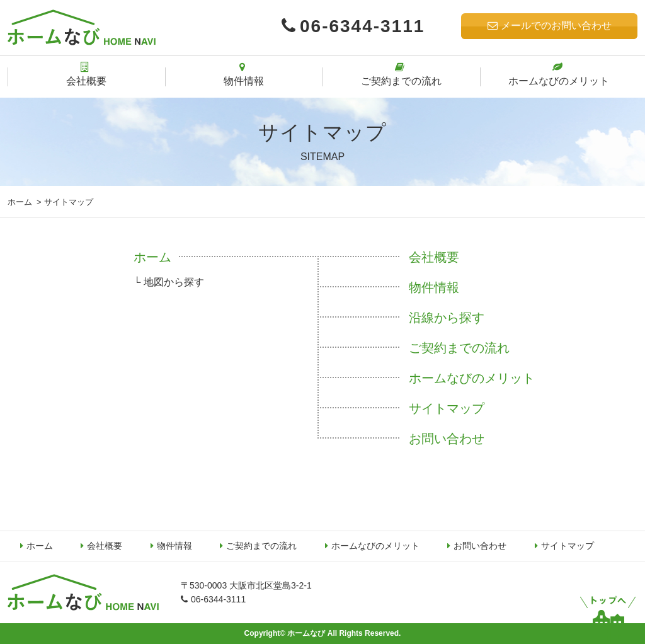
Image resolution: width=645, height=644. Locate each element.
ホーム (20, 202)
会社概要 (434, 257)
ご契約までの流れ (459, 348)
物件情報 (434, 287)
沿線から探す (447, 318)
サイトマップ (447, 408)
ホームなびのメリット (472, 378)
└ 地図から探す (169, 282)
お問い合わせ (447, 439)
